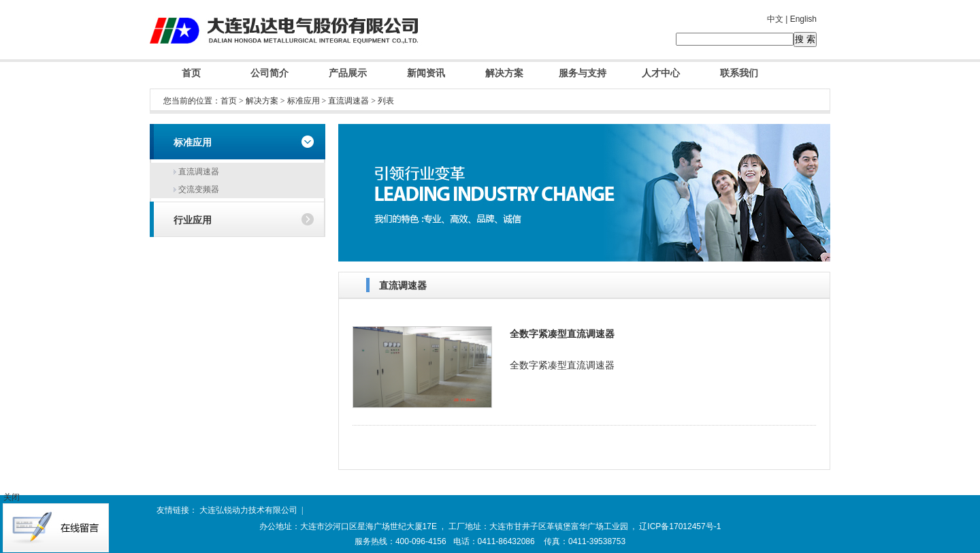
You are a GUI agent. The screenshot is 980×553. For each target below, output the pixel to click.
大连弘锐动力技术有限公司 (248, 510)
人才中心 (661, 73)
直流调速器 (348, 101)
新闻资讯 (426, 73)
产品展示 (348, 73)
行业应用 (193, 220)
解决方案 (504, 73)
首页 (191, 73)
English (803, 19)
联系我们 (739, 73)
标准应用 (304, 101)
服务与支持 (583, 73)
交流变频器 (196, 189)
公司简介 (269, 73)
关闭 (12, 497)
